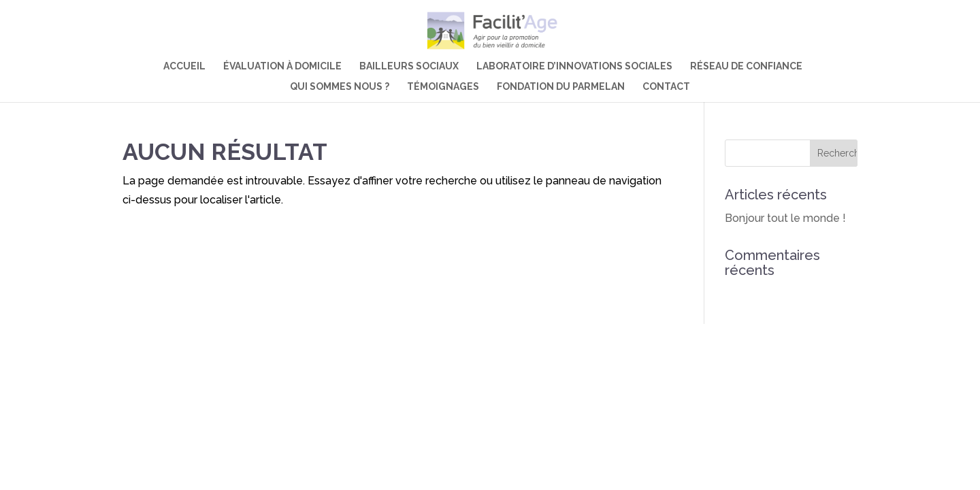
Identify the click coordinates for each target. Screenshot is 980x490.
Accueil (184, 66)
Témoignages (443, 87)
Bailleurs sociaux (409, 66)
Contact (666, 87)
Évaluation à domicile (282, 66)
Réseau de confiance (746, 66)
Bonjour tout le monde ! (785, 218)
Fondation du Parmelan (561, 87)
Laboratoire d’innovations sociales (574, 66)
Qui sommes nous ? (340, 87)
